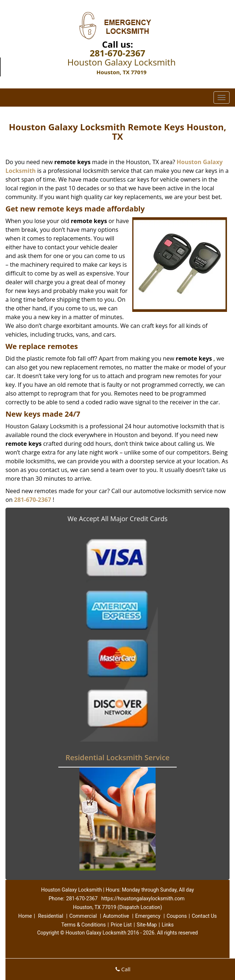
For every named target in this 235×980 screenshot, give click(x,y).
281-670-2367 (117, 53)
